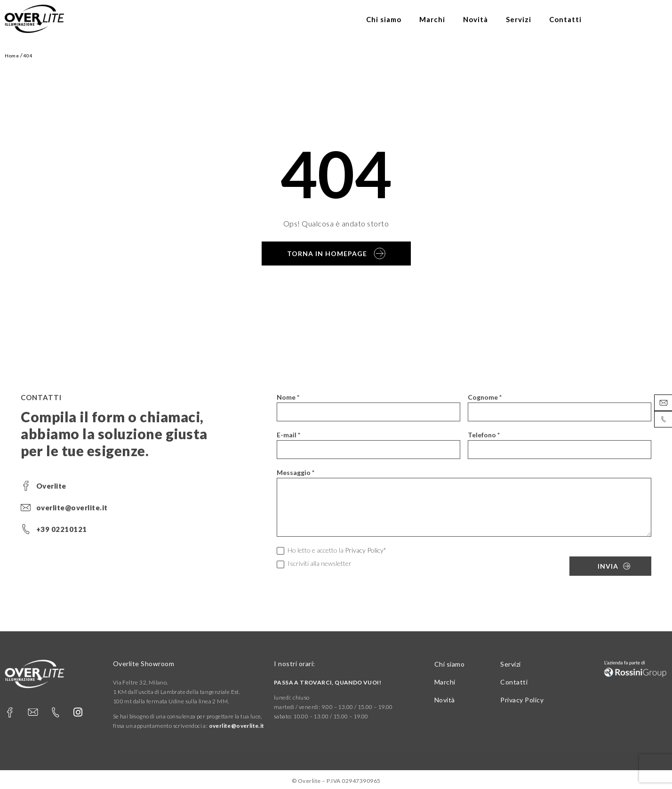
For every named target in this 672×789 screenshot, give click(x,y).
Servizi (519, 19)
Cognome (485, 397)
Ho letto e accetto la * (332, 551)
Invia (608, 566)
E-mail (288, 435)
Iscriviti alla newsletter (314, 564)
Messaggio (296, 472)
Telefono (484, 435)
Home (12, 56)
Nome (288, 397)
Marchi (432, 19)
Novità (476, 19)
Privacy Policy (364, 550)
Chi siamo (384, 19)
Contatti (565, 19)
